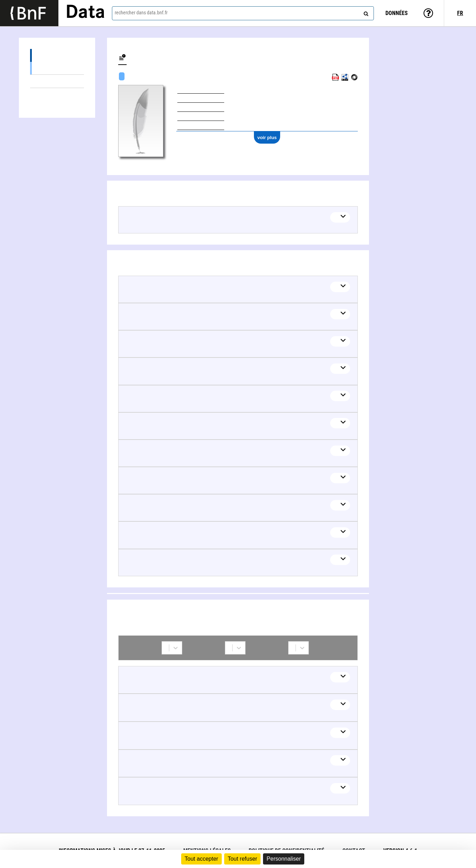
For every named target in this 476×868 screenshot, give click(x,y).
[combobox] (243, 13)
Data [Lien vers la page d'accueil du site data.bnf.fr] (85, 13)
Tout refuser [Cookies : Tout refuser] (242, 859)
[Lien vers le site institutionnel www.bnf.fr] (29, 13)
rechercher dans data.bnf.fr (141, 13)
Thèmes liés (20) (57, 81)
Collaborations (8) (57, 95)
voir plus (267, 138)
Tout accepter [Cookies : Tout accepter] (201, 859)
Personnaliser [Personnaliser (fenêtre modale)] (284, 859)
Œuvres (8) (57, 55)
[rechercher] (365, 12)
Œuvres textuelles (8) (57, 68)
